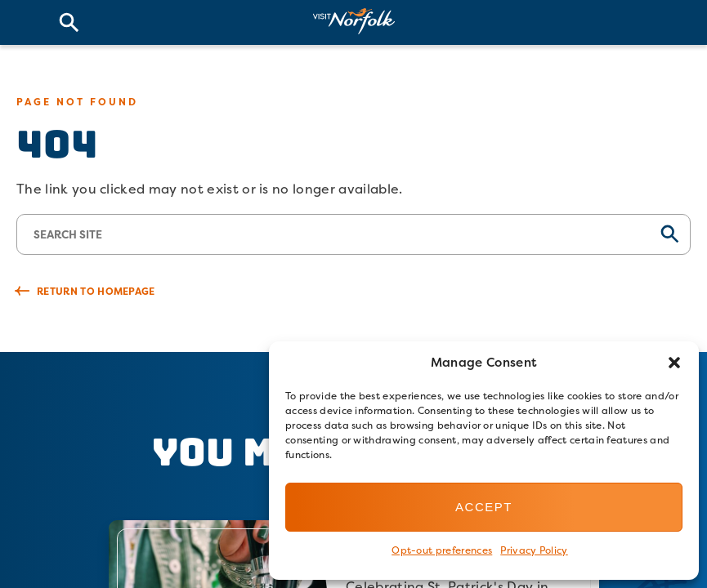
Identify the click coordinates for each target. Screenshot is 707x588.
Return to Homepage (96, 291)
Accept (484, 507)
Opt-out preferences (442, 550)
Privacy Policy (534, 550)
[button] (674, 363)
